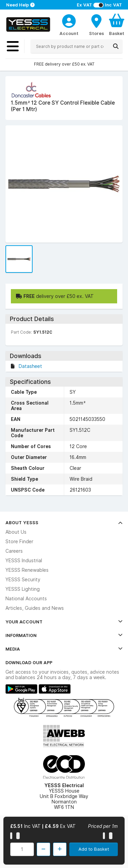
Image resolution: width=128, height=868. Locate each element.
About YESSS (64, 522)
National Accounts (26, 599)
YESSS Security (23, 580)
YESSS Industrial (24, 561)
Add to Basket (94, 849)
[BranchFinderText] (96, 24)
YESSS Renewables (27, 570)
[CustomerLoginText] (69, 20)
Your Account (64, 622)
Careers (14, 551)
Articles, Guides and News (35, 608)
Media (64, 649)
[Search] (116, 46)
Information (64, 635)
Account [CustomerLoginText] (69, 33)
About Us (16, 532)
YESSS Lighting (23, 589)
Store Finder (19, 542)
